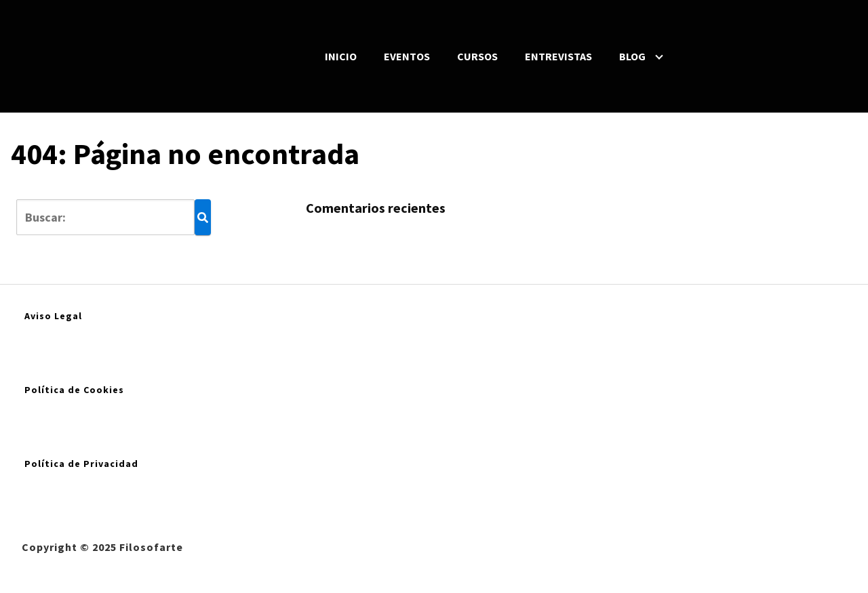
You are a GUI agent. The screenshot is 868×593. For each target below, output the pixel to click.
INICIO (341, 56)
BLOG (632, 56)
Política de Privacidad (81, 464)
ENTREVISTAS (558, 56)
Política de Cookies (74, 390)
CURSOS (477, 56)
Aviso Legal (53, 316)
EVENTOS (407, 56)
